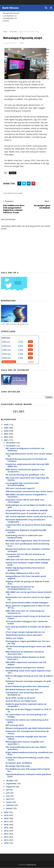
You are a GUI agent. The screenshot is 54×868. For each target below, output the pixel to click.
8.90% (21, 342)
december (11, 443)
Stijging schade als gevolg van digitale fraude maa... (27, 583)
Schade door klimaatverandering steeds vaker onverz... (28, 759)
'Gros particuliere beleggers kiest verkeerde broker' (27, 623)
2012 (6, 837)
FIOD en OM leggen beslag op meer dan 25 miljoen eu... (29, 677)
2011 (6, 840)
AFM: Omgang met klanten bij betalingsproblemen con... (20, 588)
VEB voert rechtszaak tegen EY (20, 488)
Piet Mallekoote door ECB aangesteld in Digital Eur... (28, 770)
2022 (6, 437)
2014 (6, 831)
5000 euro (6, 342)
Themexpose (31, 865)
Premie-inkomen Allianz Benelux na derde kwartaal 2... (25, 658)
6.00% (21, 346)
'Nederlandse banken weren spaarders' (24, 635)
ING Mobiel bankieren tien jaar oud (22, 690)
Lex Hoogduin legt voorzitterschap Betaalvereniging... (22, 484)
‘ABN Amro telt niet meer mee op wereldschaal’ (28, 560)
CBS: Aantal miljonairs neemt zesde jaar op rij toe (29, 517)
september (12, 784)
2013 (6, 834)
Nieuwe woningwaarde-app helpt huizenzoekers (28, 728)
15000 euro (6, 350)
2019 (6, 815)
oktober (10, 781)
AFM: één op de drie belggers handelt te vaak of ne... (28, 711)
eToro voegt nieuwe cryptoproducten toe (25, 632)
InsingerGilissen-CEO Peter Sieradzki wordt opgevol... (26, 577)
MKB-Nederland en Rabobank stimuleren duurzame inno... (25, 653)
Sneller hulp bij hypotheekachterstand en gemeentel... (25, 569)
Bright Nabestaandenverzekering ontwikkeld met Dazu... (29, 753)
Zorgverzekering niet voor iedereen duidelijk (27, 510)
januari (10, 808)
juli (8, 790)
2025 (6, 428)
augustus (11, 787)
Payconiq (13, 32)
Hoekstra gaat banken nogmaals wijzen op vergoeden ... (26, 705)
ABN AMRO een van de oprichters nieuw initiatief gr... (29, 593)
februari (10, 805)
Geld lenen (6, 338)
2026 (6, 425)
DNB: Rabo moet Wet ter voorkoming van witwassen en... (25, 612)
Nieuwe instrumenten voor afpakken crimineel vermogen (28, 550)
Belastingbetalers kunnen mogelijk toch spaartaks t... (25, 743)
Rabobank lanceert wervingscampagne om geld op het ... (28, 682)
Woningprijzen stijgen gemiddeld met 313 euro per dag (28, 642)
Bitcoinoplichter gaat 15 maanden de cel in (26, 513)
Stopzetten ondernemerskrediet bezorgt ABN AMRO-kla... (27, 465)
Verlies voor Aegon (14, 638)
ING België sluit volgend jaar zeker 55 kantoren (28, 541)
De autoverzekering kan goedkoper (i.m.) (25, 475)
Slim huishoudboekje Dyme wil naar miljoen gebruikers (26, 748)
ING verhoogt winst (15, 725)
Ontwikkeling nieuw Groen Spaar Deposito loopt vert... (28, 672)
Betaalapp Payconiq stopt (18, 766)
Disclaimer (31, 362)
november (11, 446)
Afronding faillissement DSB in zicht (23, 573)
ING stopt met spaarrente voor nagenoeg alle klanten (27, 479)
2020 (6, 812)
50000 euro (6, 358)
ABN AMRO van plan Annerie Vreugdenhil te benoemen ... (26, 496)
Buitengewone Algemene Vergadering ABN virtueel (26, 531)
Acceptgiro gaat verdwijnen (19, 763)
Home (5, 32)
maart (9, 802)
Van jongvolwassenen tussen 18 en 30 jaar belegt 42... (29, 455)
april (8, 799)
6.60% (21, 350)
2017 (6, 822)
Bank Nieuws (10, 8)
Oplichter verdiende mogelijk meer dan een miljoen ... (26, 738)
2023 (6, 434)
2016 (6, 825)
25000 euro (6, 354)
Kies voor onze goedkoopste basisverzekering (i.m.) (27, 545)
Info (30, 342)
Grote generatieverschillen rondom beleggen (27, 603)
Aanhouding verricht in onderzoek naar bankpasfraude (24, 537)
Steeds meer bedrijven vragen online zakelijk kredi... (27, 564)
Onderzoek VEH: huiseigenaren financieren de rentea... (27, 732)
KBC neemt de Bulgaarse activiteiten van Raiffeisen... (25, 450)
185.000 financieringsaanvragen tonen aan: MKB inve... (28, 648)
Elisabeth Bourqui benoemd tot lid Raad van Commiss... (26, 460)
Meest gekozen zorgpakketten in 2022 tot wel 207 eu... (28, 607)
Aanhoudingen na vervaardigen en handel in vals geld (29, 506)
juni (8, 793)
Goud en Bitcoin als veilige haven (21, 701)
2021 (6, 440)
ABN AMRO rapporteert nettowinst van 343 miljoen (26, 663)
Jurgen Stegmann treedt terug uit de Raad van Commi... (28, 617)
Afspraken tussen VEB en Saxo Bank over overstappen (25, 501)
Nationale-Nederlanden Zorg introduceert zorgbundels (25, 521)
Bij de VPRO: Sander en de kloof (20, 698)
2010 (6, 843)
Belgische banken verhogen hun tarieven (25, 668)
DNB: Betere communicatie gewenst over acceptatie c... (25, 471)
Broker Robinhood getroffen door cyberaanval (27, 686)
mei (8, 796)
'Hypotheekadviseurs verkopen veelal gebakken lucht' (28, 776)
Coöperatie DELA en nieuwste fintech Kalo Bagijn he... (29, 526)
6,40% (21, 354)
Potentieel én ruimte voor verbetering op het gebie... (27, 721)
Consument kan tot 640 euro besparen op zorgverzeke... (25, 555)
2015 (6, 828)
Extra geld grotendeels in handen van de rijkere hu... (28, 628)
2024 (6, 431)
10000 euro (6, 346)
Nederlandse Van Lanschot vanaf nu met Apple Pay (28, 598)
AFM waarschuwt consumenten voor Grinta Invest (29, 492)
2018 (6, 819)
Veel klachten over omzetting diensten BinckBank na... (24, 694)
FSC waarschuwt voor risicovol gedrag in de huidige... (26, 716)
